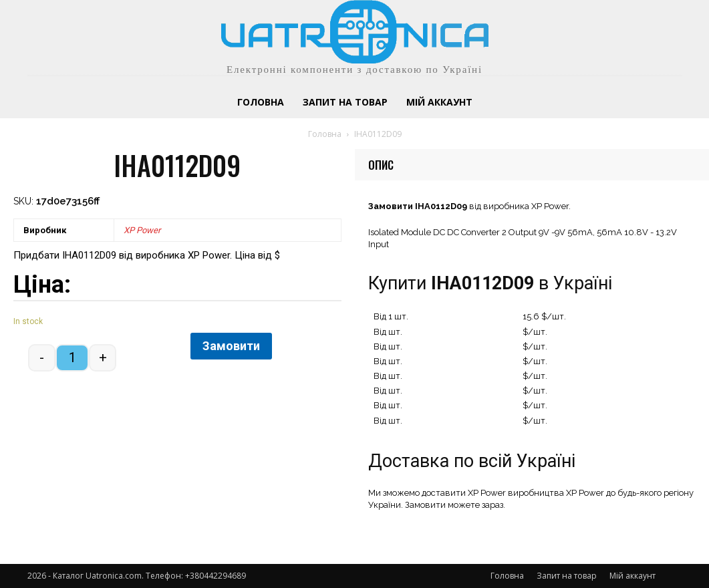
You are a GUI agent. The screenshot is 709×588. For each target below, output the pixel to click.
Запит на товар (567, 576)
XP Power (142, 230)
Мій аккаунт (632, 576)
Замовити (231, 346)
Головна (325, 134)
